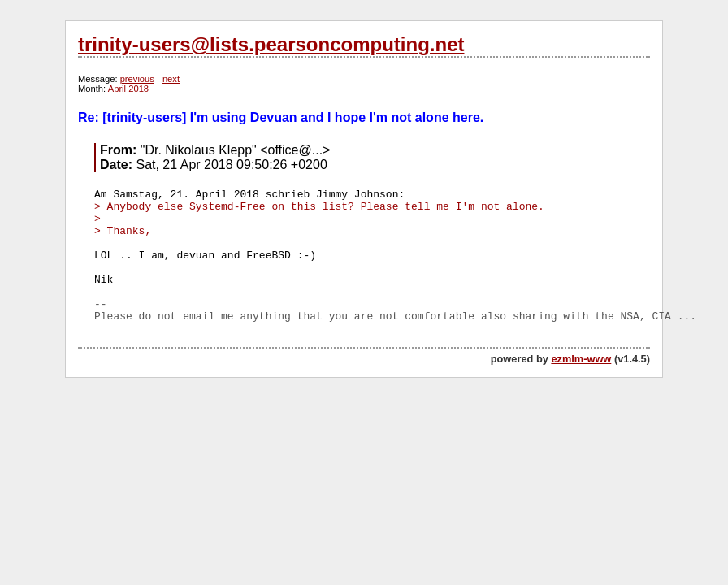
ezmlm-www (581, 359)
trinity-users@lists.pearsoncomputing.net (271, 44)
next (171, 79)
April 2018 (128, 89)
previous (137, 79)
